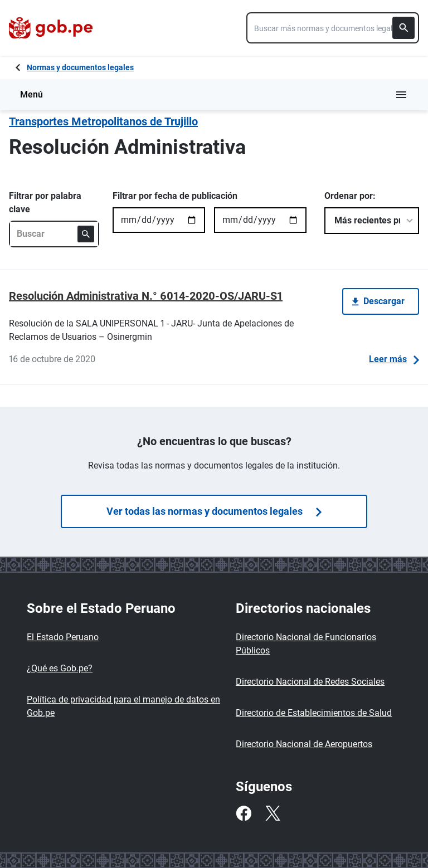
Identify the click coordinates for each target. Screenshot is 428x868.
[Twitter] (273, 813)
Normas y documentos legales (80, 67)
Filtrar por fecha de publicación (175, 196)
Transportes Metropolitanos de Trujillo (103, 121)
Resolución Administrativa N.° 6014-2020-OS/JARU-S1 (146, 296)
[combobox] (333, 28)
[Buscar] (403, 28)
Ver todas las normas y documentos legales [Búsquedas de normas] (214, 511)
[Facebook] (244, 813)
